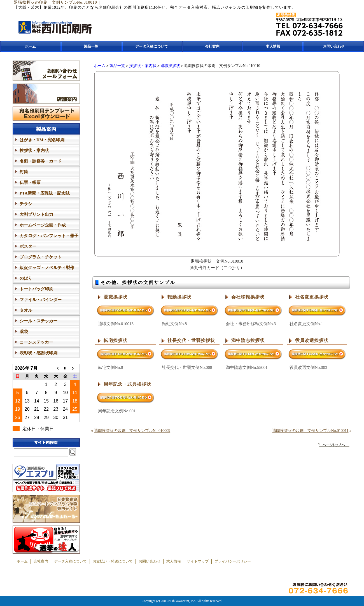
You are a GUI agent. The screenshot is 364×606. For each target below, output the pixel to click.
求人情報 (273, 46)
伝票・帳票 (30, 182)
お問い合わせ (334, 46)
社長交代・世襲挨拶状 (191, 340)
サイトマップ (198, 561)
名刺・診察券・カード (41, 161)
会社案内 (212, 46)
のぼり (26, 278)
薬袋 (24, 332)
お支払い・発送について (113, 561)
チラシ (26, 204)
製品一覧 (91, 46)
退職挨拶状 (170, 66)
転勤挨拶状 (179, 297)
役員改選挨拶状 (312, 340)
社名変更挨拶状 (312, 297)
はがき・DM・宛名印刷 (42, 140)
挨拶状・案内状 (143, 66)
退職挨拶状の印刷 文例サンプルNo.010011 (310, 431)
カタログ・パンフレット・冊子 (49, 236)
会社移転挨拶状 (248, 297)
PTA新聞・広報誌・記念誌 (45, 193)
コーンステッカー (36, 342)
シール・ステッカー (39, 321)
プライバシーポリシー (233, 561)
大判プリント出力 (36, 214)
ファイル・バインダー (41, 300)
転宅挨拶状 (116, 340)
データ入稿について (152, 46)
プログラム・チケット (41, 257)
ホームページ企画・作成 (43, 225)
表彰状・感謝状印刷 (39, 353)
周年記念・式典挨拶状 (127, 384)
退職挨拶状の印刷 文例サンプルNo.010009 (132, 431)
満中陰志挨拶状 (248, 340)
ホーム (30, 46)
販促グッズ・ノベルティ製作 (47, 268)
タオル (26, 310)
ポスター (28, 246)
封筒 (24, 172)
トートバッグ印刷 (36, 289)
